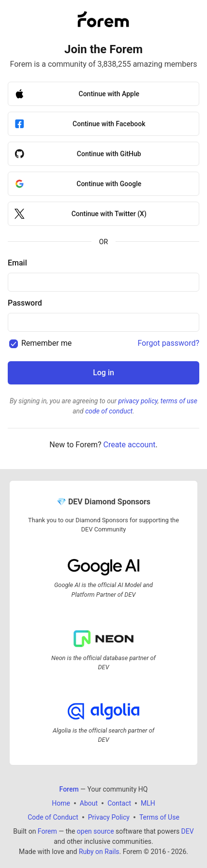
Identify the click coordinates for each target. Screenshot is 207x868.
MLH (148, 803)
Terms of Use (159, 817)
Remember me (46, 343)
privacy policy (138, 401)
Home (61, 803)
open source (96, 831)
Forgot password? (168, 343)
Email (17, 263)
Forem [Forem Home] (69, 789)
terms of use (179, 401)
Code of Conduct (53, 817)
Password (25, 303)
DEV (188, 831)
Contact (119, 803)
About (89, 803)
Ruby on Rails (99, 851)
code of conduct (109, 411)
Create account (129, 445)
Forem (47, 831)
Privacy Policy (109, 817)
